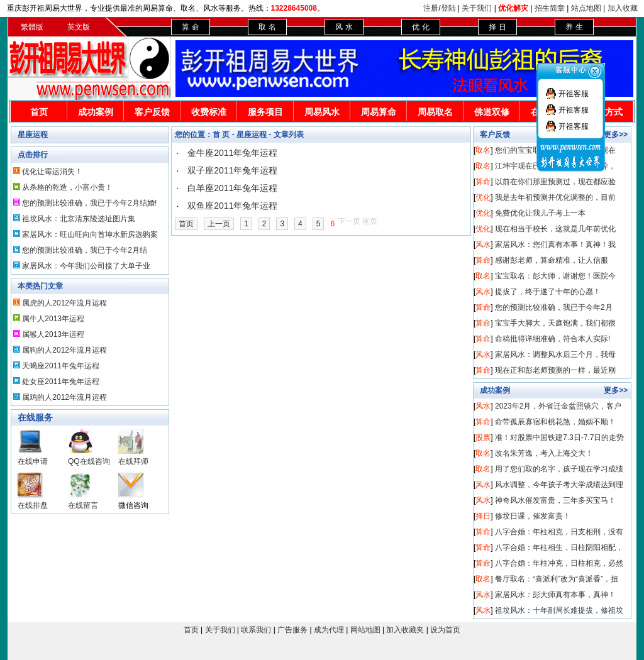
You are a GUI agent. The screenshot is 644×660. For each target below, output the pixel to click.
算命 (483, 182)
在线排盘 (33, 505)
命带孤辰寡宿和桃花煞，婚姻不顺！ (555, 422)
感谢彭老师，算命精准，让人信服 (552, 260)
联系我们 (256, 630)
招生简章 (550, 8)
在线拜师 (133, 461)
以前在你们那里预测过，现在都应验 (555, 182)
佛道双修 (492, 112)
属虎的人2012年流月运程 (64, 303)
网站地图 (365, 630)
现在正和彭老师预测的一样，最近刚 (555, 370)
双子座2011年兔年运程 (232, 170)
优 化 (420, 27)
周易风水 (322, 112)
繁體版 (32, 27)
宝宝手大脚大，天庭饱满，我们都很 (555, 323)
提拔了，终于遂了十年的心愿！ (548, 292)
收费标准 (209, 112)
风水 (483, 245)
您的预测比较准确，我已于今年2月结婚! (89, 203)
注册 (431, 8)
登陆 (448, 8)
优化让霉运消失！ (52, 172)
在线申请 (33, 461)
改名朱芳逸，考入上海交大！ (544, 453)
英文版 (79, 27)
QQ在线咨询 (89, 461)
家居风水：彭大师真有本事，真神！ (555, 595)
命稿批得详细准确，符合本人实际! (552, 339)
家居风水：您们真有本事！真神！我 (555, 245)
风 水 (344, 27)
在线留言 (83, 505)
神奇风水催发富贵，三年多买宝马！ (555, 500)
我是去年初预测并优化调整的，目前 (555, 197)
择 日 (497, 27)
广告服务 (292, 630)
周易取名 (435, 112)
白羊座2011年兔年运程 (232, 188)
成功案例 (96, 112)
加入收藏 (623, 8)
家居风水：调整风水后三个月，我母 (555, 355)
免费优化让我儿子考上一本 (540, 213)
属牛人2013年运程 (53, 319)
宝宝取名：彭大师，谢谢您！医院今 (555, 276)
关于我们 (477, 8)
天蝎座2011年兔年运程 (61, 366)
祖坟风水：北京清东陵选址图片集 (79, 219)
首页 (39, 112)
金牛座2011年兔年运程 (232, 153)
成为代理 (329, 630)
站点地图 (586, 8)
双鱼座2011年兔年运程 (232, 206)
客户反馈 (152, 112)
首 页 (221, 135)
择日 (483, 516)
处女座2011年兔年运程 (61, 382)
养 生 (574, 27)
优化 (483, 197)
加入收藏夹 (405, 630)
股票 (483, 437)
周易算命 (379, 112)
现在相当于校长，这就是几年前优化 (555, 229)
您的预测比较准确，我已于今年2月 (554, 307)
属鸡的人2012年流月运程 (64, 397)
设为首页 (445, 630)
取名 (483, 150)
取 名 (267, 27)
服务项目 (265, 112)
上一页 (219, 224)
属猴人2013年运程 (53, 334)
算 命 (190, 27)
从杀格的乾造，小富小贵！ (67, 187)
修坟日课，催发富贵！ (533, 516)
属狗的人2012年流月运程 (64, 350)
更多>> (616, 390)
